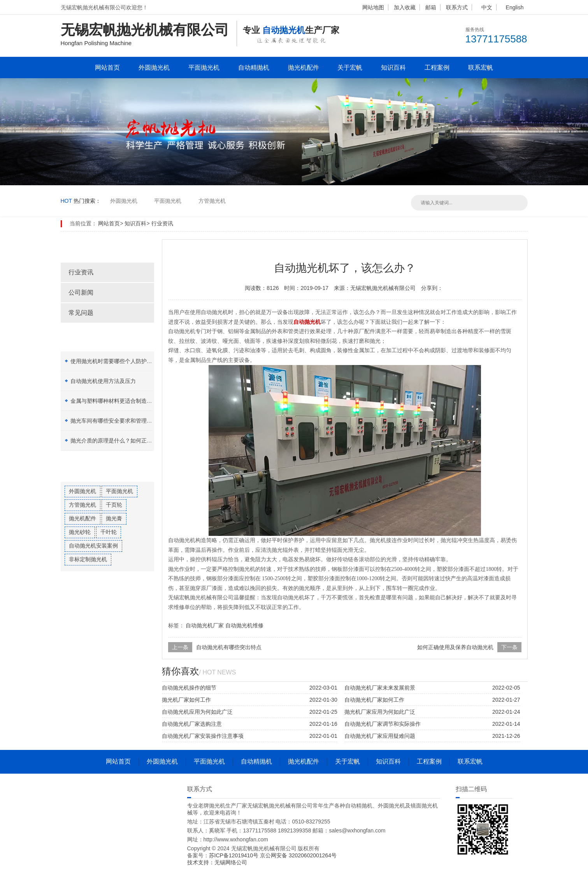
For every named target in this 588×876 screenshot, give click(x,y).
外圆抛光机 (154, 68)
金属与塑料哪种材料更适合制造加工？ (117, 401)
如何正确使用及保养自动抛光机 (455, 647)
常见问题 (81, 313)
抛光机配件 (304, 68)
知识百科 (393, 68)
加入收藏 (405, 7)
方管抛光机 (212, 201)
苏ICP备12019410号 (235, 855)
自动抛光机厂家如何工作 (374, 700)
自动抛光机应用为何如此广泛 (197, 712)
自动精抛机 (254, 68)
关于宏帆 (350, 68)
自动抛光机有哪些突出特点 (229, 647)
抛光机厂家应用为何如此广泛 (380, 712)
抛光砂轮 (80, 532)
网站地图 (373, 7)
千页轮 (114, 505)
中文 (487, 7)
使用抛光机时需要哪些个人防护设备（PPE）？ (128, 361)
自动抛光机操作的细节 (189, 688)
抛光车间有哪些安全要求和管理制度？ (117, 421)
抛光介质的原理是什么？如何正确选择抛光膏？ (128, 441)
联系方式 (457, 7)
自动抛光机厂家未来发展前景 (380, 688)
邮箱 (431, 7)
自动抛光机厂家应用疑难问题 (380, 736)
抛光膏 (114, 518)
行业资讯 (162, 223)
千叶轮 (109, 532)
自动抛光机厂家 (205, 625)
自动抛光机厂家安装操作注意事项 (203, 736)
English (515, 7)
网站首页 (107, 68)
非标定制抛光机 (88, 559)
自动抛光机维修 (244, 625)
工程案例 (437, 68)
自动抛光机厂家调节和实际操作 (383, 724)
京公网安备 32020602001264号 (298, 855)
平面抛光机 (204, 68)
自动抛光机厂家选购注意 (192, 724)
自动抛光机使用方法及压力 (103, 381)
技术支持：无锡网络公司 (217, 862)
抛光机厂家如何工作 (186, 700)
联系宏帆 (481, 68)
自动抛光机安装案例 (93, 546)
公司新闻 (81, 292)
